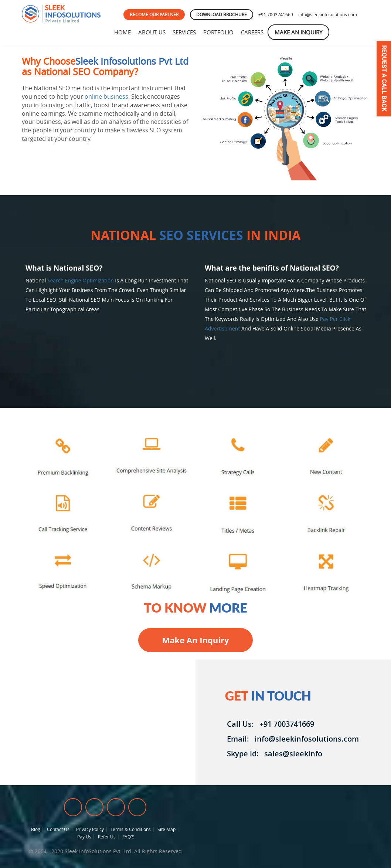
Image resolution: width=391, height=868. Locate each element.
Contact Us (58, 829)
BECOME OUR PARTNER (154, 14)
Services (186, 32)
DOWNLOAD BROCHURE (222, 14)
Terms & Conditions (131, 829)
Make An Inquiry (301, 32)
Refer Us (107, 837)
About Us (153, 32)
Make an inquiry (195, 640)
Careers (254, 32)
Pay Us (84, 837)
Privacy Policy (90, 829)
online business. (107, 96)
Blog (36, 829)
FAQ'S (128, 837)
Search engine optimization (81, 280)
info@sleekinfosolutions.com (328, 14)
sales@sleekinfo (291, 754)
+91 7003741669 (276, 14)
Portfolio (220, 32)
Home (123, 32)
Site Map (166, 829)
